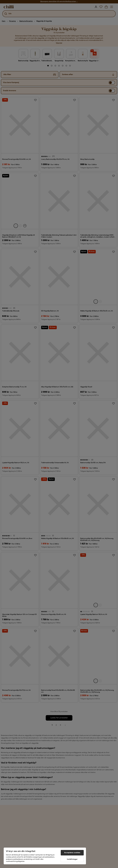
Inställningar (72, 859)
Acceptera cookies (72, 853)
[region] (45, 856)
